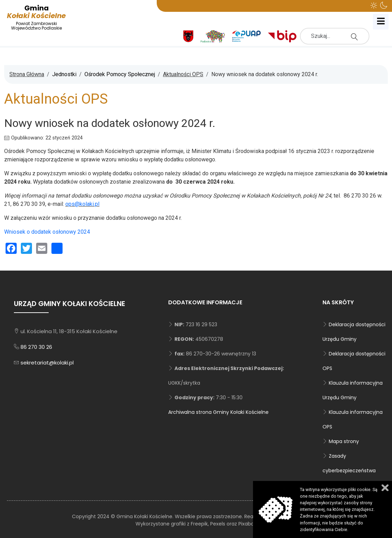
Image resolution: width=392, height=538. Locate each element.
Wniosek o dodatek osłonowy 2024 (47, 232)
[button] (374, 5)
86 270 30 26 (36, 347)
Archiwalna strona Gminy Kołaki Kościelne (218, 412)
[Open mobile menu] (381, 22)
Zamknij (385, 488)
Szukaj (356, 37)
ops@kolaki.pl (82, 204)
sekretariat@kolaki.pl (47, 363)
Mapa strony (344, 441)
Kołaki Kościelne (36, 17)
